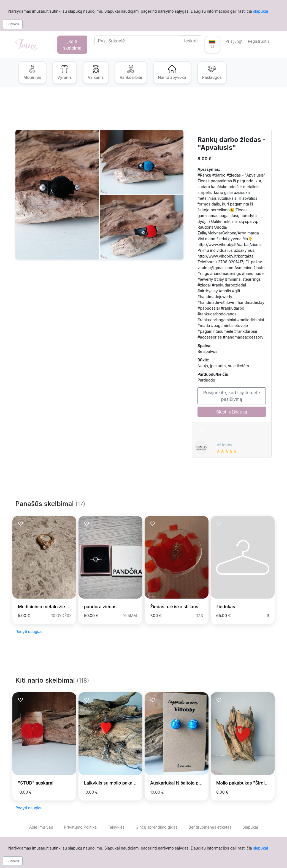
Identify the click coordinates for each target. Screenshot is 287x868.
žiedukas (226, 607)
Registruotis (259, 41)
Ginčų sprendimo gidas (156, 827)
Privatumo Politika (80, 827)
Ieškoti (191, 41)
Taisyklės (116, 827)
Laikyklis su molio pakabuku (113, 783)
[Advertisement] (143, 112)
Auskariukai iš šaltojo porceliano (184, 783)
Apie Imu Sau (41, 827)
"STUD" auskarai (36, 783)
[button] (212, 44)
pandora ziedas (100, 607)
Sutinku (13, 24)
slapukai (261, 11)
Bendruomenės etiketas (210, 827)
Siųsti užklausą (232, 412)
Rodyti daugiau (29, 632)
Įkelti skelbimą (72, 45)
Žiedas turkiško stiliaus (174, 607)
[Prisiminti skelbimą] (201, 430)
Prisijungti (235, 41)
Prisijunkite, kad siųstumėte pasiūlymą (232, 396)
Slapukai (250, 827)
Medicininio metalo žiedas (45, 607)
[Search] (138, 41)
